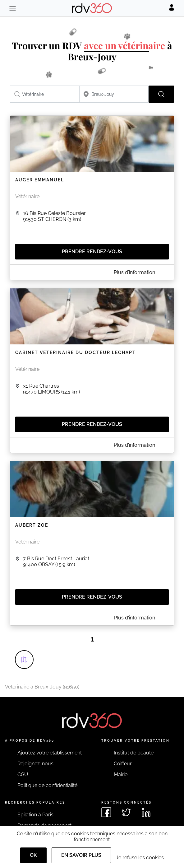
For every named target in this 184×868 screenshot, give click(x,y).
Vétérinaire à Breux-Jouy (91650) (42, 687)
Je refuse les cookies (140, 858)
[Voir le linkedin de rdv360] (146, 812)
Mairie (121, 775)
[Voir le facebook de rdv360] (106, 812)
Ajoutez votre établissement (50, 753)
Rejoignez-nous (35, 764)
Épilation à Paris (35, 815)
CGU (23, 775)
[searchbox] (45, 94)
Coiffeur (123, 764)
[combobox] (45, 94)
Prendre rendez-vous (92, 252)
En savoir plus (81, 855)
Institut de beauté (134, 753)
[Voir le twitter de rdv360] (126, 812)
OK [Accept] (33, 855)
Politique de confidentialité (47, 785)
